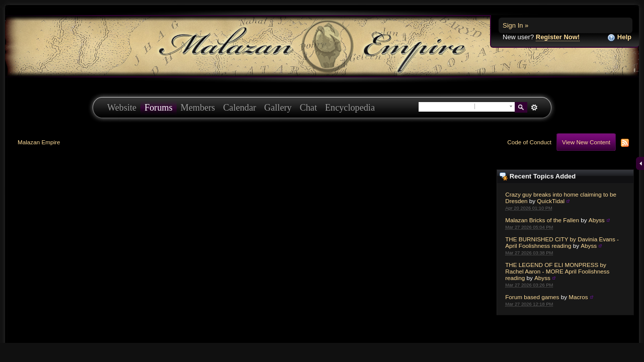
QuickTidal (551, 201)
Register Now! (558, 37)
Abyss (597, 220)
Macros (578, 297)
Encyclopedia (350, 108)
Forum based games (532, 297)
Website (122, 108)
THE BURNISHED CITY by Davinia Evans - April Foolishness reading (562, 242)
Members (198, 108)
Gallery (278, 108)
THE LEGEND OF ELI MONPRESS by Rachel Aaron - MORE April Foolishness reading (557, 271)
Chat (308, 108)
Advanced (534, 108)
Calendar (239, 108)
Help (619, 37)
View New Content (586, 142)
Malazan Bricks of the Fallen (542, 220)
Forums (158, 108)
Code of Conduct (529, 142)
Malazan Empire (39, 142)
